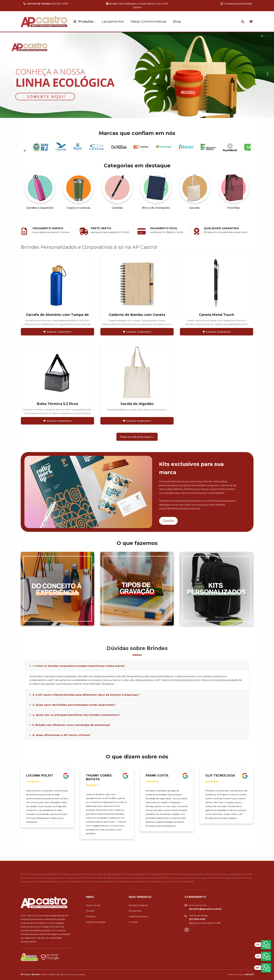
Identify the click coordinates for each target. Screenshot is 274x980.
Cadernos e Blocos (138, 916)
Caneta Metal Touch (217, 315)
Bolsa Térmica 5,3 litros (57, 404)
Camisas (133, 922)
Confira (168, 521)
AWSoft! (249, 974)
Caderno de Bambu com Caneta (137, 315)
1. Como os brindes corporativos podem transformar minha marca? (77, 666)
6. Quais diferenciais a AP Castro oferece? (60, 735)
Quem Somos (93, 905)
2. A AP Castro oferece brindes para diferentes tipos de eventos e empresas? (84, 695)
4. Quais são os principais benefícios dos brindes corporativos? (75, 715)
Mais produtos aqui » (137, 437)
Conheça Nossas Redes (236, 4)
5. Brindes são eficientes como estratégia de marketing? (70, 725)
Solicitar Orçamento (57, 332)
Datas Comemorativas (149, 21)
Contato (90, 911)
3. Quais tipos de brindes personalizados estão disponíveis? (72, 705)
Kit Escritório (135, 911)
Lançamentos (113, 21)
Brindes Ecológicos (138, 905)
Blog (177, 21)
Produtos (86, 21)
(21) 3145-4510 (46, 4)
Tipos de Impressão (96, 922)
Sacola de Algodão (137, 404)
